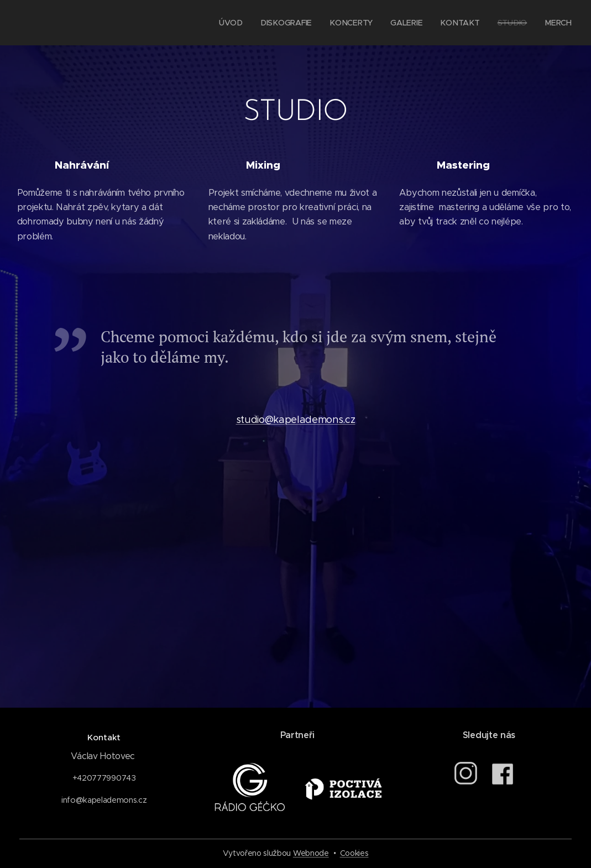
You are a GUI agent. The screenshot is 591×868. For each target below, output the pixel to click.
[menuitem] (237, 23)
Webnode (311, 853)
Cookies (354, 853)
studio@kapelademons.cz (296, 420)
